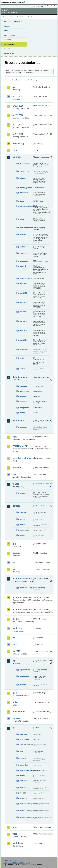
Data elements (9, 35)
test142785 (24, 781)
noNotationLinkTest (26, 770)
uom (15, 827)
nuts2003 (23, 284)
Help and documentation (13, 22)
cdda (15, 150)
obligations (24, 408)
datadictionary (20, 377)
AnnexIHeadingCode (26, 588)
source (23, 525)
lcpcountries (25, 670)
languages (24, 261)
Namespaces (9, 53)
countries (24, 178)
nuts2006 (23, 293)
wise (15, 834)
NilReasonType (26, 279)
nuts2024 (23, 340)
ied (14, 569)
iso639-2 (23, 234)
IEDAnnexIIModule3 (22, 597)
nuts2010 (23, 302)
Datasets (7, 26)
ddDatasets (24, 391)
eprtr (15, 437)
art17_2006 (18, 115)
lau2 (15, 644)
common (17, 157)
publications (19, 712)
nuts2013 (23, 312)
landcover (18, 628)
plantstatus (24, 676)
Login (38, 6)
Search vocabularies (15, 80)
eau (21, 751)
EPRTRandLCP (20, 446)
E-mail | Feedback (10, 861)
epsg (22, 219)
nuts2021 (23, 331)
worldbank (18, 843)
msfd (15, 693)
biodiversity (18, 143)
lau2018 (16, 651)
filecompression (26, 228)
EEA (14, 2)
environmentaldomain (26, 206)
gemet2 (16, 506)
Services (7, 49)
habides (16, 553)
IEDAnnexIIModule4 (22, 609)
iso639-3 (23, 247)
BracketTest (25, 739)
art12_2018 (18, 106)
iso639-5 (23, 253)
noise (15, 702)
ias (14, 562)
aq (14, 87)
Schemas (7, 40)
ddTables (23, 396)
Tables (6, 31)
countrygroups (26, 188)
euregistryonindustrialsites (23, 458)
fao (14, 474)
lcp (14, 661)
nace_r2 (23, 266)
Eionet (13, 17)
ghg (14, 544)
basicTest (24, 734)
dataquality (18, 421)
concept (23, 512)
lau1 (15, 638)
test (14, 728)
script (22, 358)
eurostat (17, 468)
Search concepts (33, 80)
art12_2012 (18, 96)
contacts (23, 386)
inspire (16, 619)
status (22, 413)
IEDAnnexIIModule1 (22, 579)
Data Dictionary (22, 17)
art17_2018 (18, 134)
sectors (23, 685)
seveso (16, 718)
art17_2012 (18, 125)
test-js (22, 775)
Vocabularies (9, 44)
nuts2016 (23, 321)
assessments (25, 163)
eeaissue (23, 401)
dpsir (22, 201)
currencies (24, 193)
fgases (16, 484)
